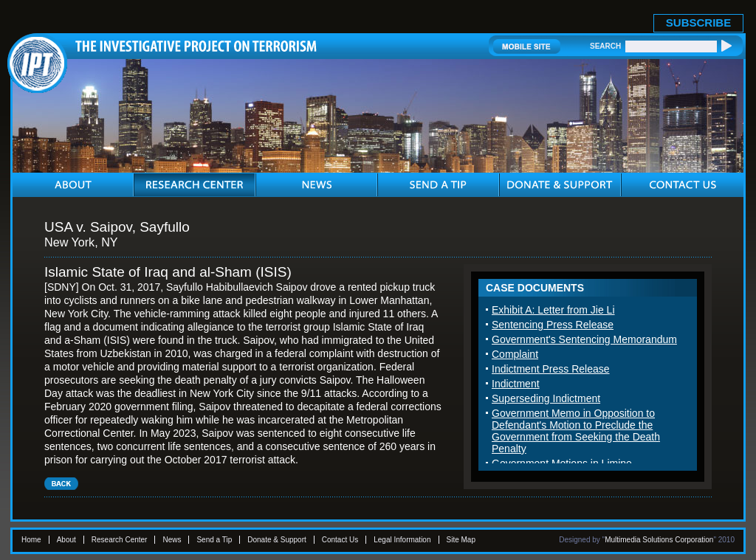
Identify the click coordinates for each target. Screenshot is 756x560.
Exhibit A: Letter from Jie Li (553, 310)
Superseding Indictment (546, 398)
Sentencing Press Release (553, 325)
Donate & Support (277, 540)
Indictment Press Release (551, 369)
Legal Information (402, 540)
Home (31, 540)
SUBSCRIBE (698, 23)
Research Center (120, 540)
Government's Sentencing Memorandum (584, 339)
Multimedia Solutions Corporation (659, 540)
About (66, 540)
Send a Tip (214, 540)
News (172, 540)
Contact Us (340, 540)
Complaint (515, 354)
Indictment (516, 384)
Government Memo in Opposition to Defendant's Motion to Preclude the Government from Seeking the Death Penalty (576, 431)
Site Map (461, 540)
